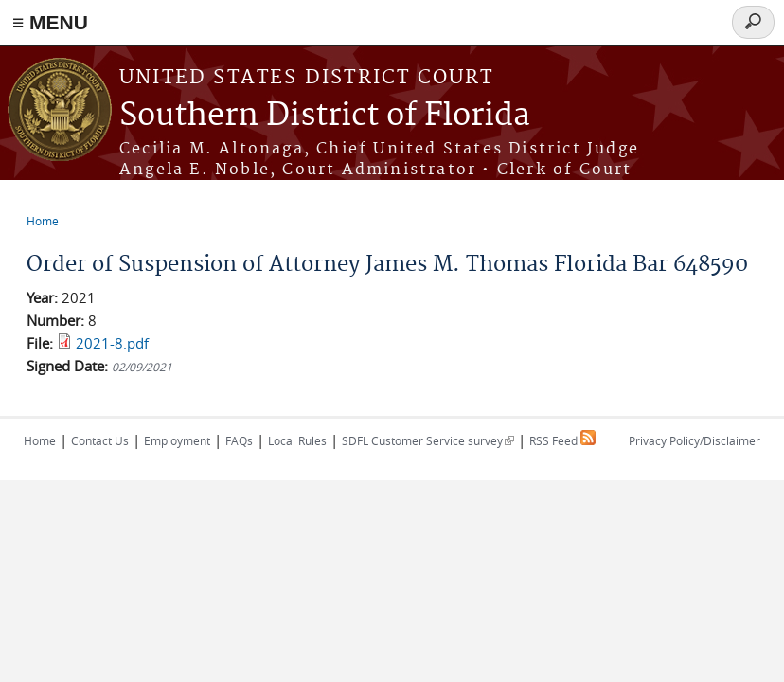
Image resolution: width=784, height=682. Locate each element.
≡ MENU (50, 22)
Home (43, 221)
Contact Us (100, 440)
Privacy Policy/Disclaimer (695, 440)
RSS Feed (562, 440)
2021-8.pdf (112, 343)
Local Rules (297, 440)
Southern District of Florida (325, 116)
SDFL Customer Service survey (428, 440)
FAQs (239, 440)
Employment (177, 440)
